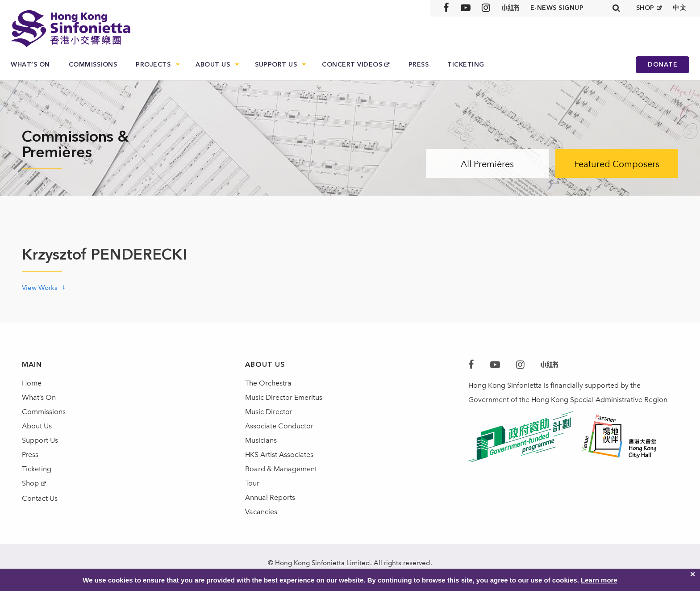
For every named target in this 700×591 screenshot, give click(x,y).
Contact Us (40, 498)
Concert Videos (352, 65)
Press (419, 65)
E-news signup (557, 8)
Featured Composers (617, 164)
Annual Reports (270, 497)
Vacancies (261, 512)
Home (32, 383)
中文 (680, 8)
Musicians (261, 440)
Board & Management (281, 469)
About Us (213, 65)
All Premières (487, 164)
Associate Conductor (279, 426)
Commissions (93, 65)
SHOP (645, 8)
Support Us (276, 65)
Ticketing (466, 65)
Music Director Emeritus (284, 397)
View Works (40, 288)
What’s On (30, 65)
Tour (252, 483)
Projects (153, 65)
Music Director (269, 412)
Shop (30, 483)
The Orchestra (268, 383)
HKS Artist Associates (279, 455)
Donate (662, 65)
